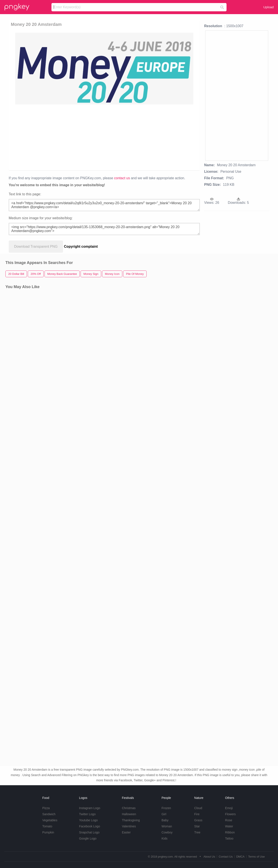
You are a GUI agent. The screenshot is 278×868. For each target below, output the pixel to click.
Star (197, 826)
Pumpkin (48, 832)
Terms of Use (256, 857)
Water (229, 826)
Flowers (230, 814)
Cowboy (167, 832)
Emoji (229, 808)
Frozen (166, 808)
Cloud (198, 808)
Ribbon (230, 832)
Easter (126, 832)
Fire (197, 814)
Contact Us (226, 857)
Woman (167, 826)
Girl (164, 814)
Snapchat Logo (89, 832)
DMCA (240, 857)
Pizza (46, 808)
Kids (165, 838)
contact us (122, 178)
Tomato (47, 826)
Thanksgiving (131, 820)
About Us (209, 857)
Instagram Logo (90, 808)
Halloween (129, 814)
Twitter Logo (87, 814)
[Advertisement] (105, 137)
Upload (268, 7)
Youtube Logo (88, 820)
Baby (165, 820)
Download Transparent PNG (36, 246)
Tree (197, 832)
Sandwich (49, 814)
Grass (198, 820)
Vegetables (50, 820)
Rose (229, 820)
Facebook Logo (90, 826)
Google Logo (88, 838)
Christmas (129, 808)
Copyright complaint (81, 246)
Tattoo (229, 838)
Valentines (129, 826)
